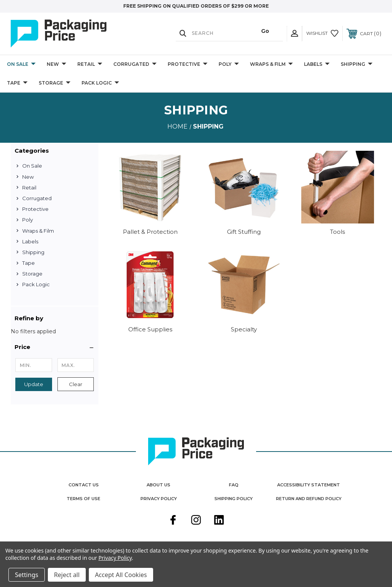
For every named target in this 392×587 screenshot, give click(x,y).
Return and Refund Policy (309, 499)
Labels (317, 64)
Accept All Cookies (121, 575)
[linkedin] (219, 521)
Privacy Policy (159, 499)
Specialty (244, 329)
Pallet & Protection (150, 232)
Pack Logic (100, 83)
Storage (55, 83)
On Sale (21, 64)
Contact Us (84, 485)
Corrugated (135, 64)
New (56, 64)
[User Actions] (294, 33)
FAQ (234, 485)
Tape (17, 83)
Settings (27, 575)
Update (34, 384)
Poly (229, 64)
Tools (337, 232)
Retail (90, 64)
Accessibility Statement (309, 485)
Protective (188, 64)
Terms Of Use (83, 499)
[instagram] (196, 521)
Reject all (67, 575)
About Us (158, 485)
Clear (76, 384)
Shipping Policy (234, 499)
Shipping (357, 64)
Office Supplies (150, 329)
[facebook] (173, 521)
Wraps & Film (271, 64)
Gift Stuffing (244, 232)
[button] (55, 347)
